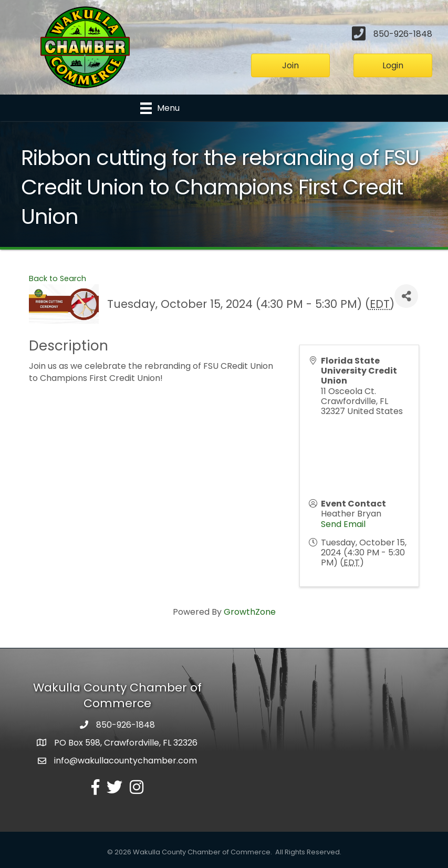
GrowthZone (250, 612)
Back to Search (58, 278)
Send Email (343, 524)
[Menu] (160, 108)
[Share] (406, 296)
